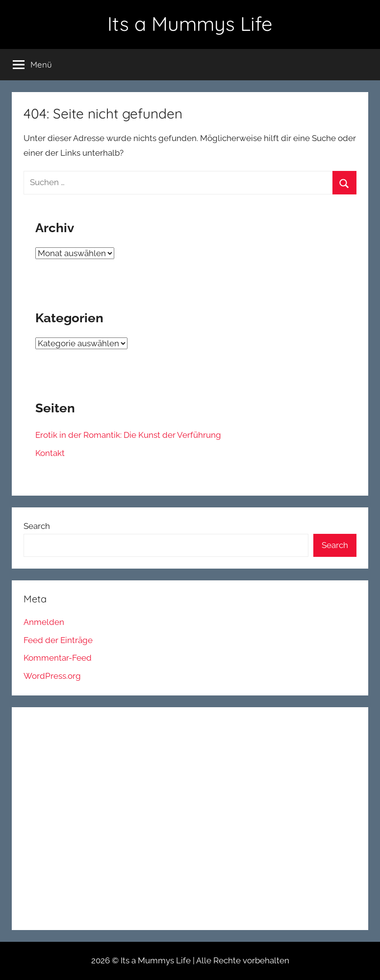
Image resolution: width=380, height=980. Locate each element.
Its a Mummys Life (190, 24)
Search (37, 526)
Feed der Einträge (58, 640)
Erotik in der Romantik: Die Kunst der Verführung (128, 435)
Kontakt (50, 453)
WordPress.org (52, 676)
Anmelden (44, 622)
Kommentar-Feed (58, 658)
